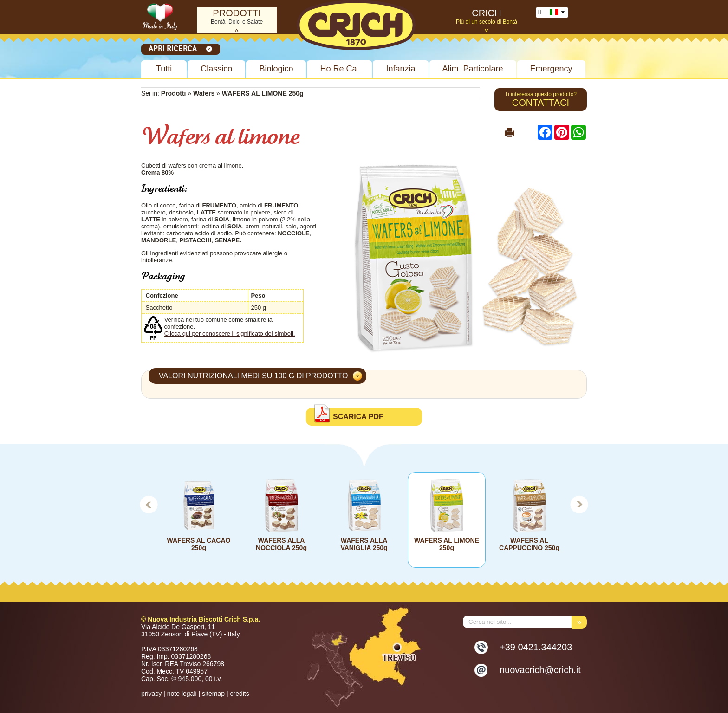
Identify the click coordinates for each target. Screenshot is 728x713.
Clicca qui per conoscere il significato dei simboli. (230, 334)
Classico (216, 69)
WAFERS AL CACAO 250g (199, 544)
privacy (151, 694)
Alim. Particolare (473, 69)
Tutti (164, 69)
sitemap (213, 694)
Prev (149, 504)
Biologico (276, 69)
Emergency (551, 69)
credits (239, 694)
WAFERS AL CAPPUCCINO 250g (529, 544)
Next (579, 504)
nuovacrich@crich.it (540, 670)
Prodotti (174, 93)
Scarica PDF (358, 417)
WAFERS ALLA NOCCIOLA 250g (281, 544)
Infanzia (400, 69)
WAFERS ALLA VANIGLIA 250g (364, 544)
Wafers (204, 93)
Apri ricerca (181, 48)
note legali (182, 694)
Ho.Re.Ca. (339, 69)
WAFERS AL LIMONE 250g (447, 544)
